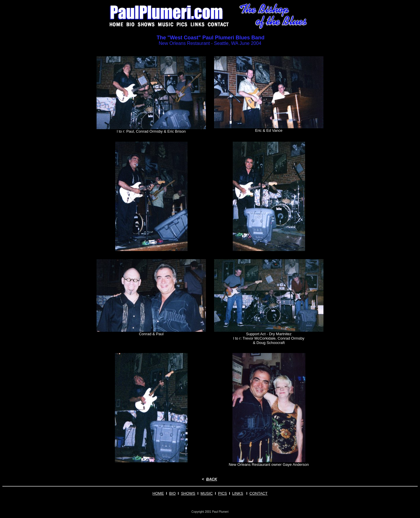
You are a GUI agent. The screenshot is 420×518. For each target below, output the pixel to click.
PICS (223, 493)
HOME (158, 493)
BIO (172, 493)
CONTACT (258, 493)
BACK (212, 479)
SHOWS (188, 493)
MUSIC (207, 493)
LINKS (238, 493)
